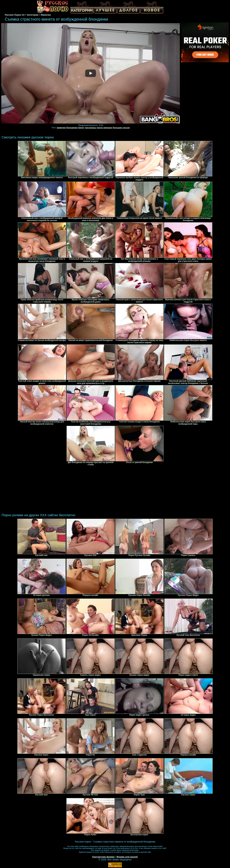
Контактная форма (103, 857)
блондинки (72, 128)
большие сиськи (121, 128)
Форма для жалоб (127, 857)
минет (81, 128)
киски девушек (105, 128)
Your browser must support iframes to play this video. (91, 74)
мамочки (61, 128)
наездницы (91, 128)
